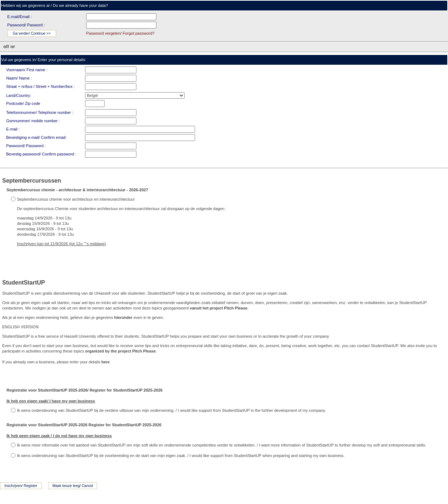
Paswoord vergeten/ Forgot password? (120, 33)
